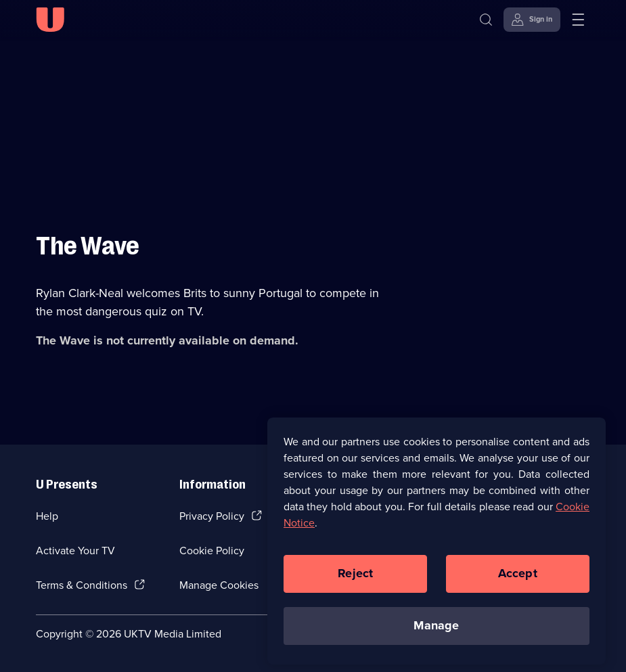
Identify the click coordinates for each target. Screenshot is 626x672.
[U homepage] (50, 20)
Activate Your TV (75, 551)
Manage (436, 630)
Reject (355, 578)
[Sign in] (532, 20)
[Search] (489, 20)
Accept (518, 578)
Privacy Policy (212, 516)
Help (47, 516)
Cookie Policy (212, 551)
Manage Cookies (219, 585)
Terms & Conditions (82, 585)
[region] (437, 545)
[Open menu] (578, 20)
